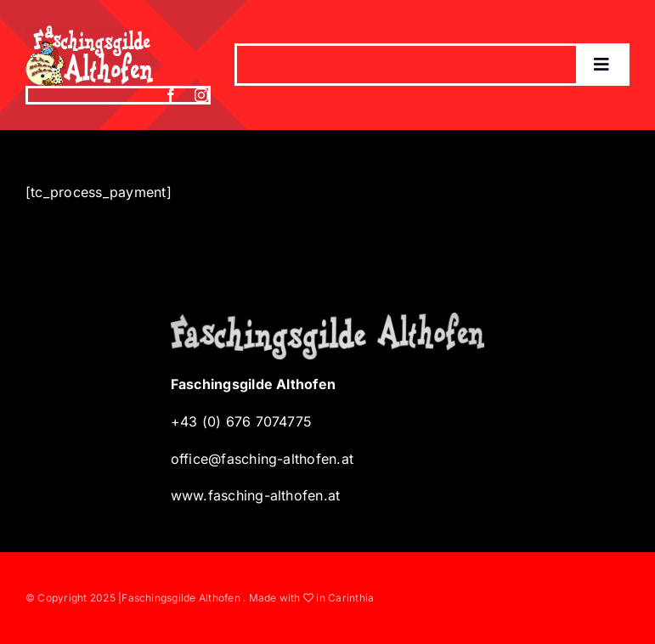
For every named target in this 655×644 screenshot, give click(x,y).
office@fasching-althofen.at (262, 459)
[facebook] (171, 95)
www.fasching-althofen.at (256, 495)
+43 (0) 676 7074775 (242, 421)
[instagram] (201, 95)
